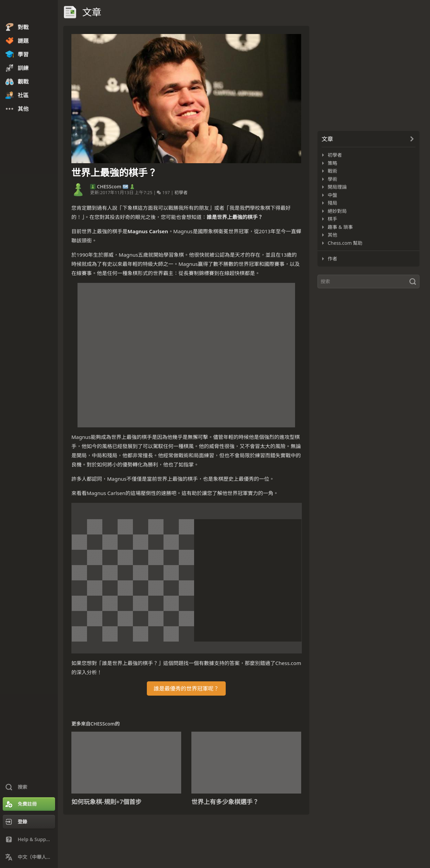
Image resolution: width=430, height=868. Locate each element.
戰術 (332, 171)
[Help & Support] (29, 839)
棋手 (332, 219)
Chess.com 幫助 (345, 243)
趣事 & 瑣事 (340, 227)
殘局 (332, 203)
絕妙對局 (337, 211)
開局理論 (337, 187)
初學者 (181, 192)
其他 (332, 235)
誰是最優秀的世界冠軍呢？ (186, 688)
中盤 (332, 195)
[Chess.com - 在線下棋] (29, 12)
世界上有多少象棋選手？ (225, 802)
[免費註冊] (29, 804)
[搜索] (368, 282)
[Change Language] (29, 857)
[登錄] (29, 822)
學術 (332, 179)
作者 (332, 259)
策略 (332, 163)
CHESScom (109, 187)
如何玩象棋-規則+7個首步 (106, 802)
